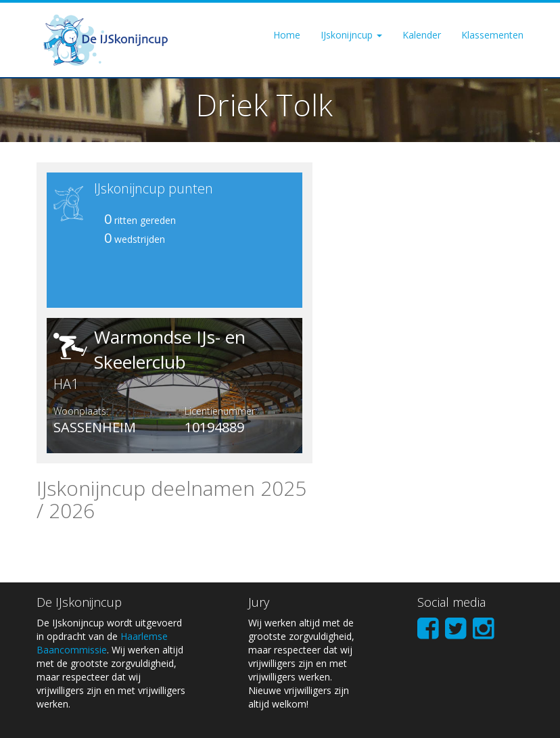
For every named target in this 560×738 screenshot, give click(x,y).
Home (287, 35)
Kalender (422, 35)
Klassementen (492, 35)
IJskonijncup (351, 35)
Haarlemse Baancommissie (102, 643)
